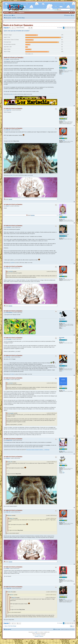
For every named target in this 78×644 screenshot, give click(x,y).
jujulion (61, 65)
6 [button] (72, 28)
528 (64, 368)
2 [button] (65, 28)
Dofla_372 (61, 136)
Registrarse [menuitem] (22, 12)
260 (64, 238)
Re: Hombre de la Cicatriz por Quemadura (13, 108)
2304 (64, 390)
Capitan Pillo (62, 116)
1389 (64, 579)
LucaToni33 (61, 234)
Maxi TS (61, 215)
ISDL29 (61, 575)
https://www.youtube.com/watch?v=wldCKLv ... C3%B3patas (38, 450)
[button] (74, 28)
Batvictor (61, 463)
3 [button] (67, 28)
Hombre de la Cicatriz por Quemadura (18, 25)
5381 (64, 468)
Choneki (61, 386)
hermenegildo (62, 338)
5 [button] (71, 28)
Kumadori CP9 (62, 447)
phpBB (36, 632)
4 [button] (69, 28)
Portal (7, 12)
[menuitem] (13, 15)
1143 (64, 323)
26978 (64, 121)
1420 (64, 70)
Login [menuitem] (13, 12)
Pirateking (39, 635)
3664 (64, 219)
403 (64, 342)
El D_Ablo (61, 363)
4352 (64, 451)
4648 (64, 140)
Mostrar (10, 199)
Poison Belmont (62, 319)
